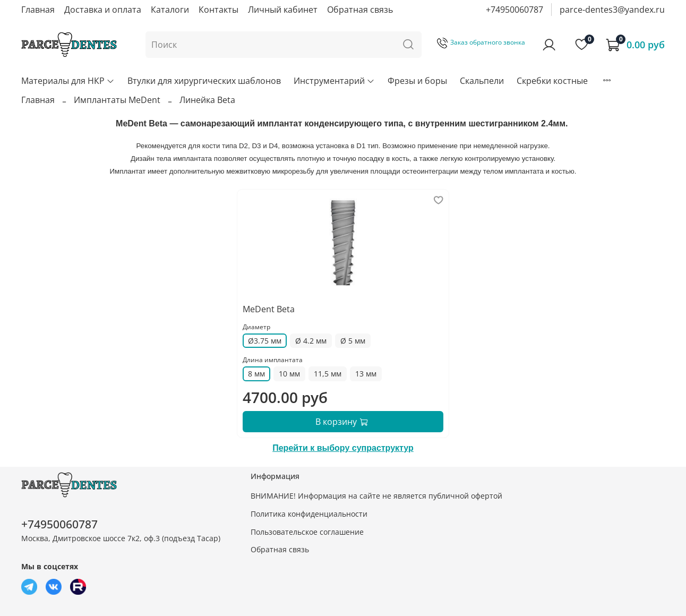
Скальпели (482, 81)
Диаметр (256, 327)
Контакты (218, 10)
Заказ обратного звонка (481, 42)
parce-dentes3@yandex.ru (612, 10)
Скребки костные (552, 81)
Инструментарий (334, 81)
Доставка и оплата (103, 10)
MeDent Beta (269, 309)
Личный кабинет (283, 10)
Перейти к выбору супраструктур (343, 448)
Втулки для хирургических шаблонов (204, 81)
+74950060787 (514, 10)
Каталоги (170, 10)
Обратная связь (360, 10)
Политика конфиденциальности (309, 514)
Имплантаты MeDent (117, 100)
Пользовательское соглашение (307, 532)
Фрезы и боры (417, 81)
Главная (38, 10)
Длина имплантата (273, 360)
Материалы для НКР (68, 81)
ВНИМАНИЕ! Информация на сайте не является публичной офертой (376, 496)
